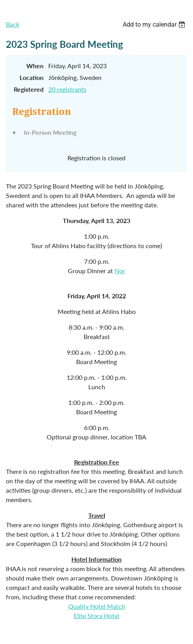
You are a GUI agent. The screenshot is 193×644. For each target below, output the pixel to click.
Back (13, 24)
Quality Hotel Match (97, 606)
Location (32, 77)
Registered (29, 89)
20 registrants (67, 89)
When (35, 66)
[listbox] (155, 24)
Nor (120, 271)
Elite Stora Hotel (96, 616)
